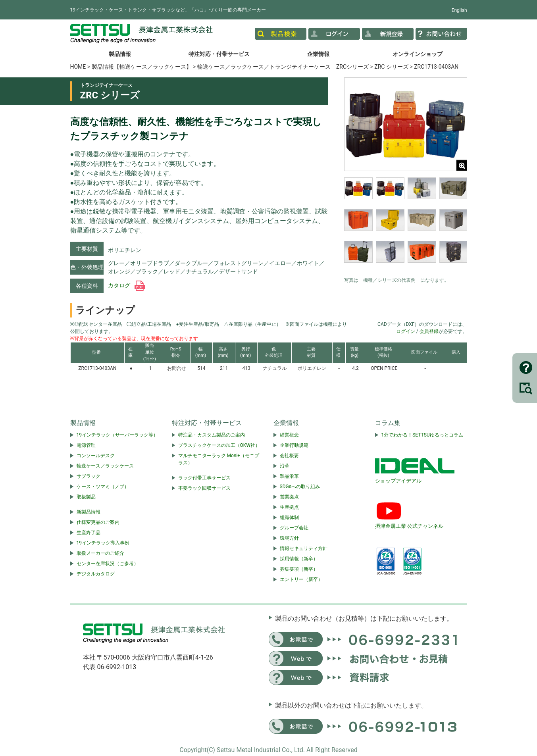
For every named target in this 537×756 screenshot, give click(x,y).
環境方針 (289, 538)
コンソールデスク (96, 456)
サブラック (89, 476)
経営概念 (289, 435)
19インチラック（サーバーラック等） (117, 435)
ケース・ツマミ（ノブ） (103, 487)
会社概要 (289, 456)
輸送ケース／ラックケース (105, 466)
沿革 (285, 466)
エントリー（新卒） (301, 579)
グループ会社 (294, 528)
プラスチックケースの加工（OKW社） (219, 445)
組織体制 (289, 517)
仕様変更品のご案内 (98, 522)
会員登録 (429, 331)
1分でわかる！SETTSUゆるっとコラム (422, 435)
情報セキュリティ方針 (304, 548)
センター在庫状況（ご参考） (108, 564)
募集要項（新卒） (299, 569)
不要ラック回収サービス (204, 488)
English (459, 10)
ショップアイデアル (398, 481)
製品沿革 (289, 476)
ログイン (406, 331)
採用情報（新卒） (299, 559)
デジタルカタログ (96, 574)
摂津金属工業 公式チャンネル (409, 526)
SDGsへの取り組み (300, 487)
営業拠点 (289, 497)
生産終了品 (89, 533)
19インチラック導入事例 (103, 543)
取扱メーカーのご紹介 (100, 553)
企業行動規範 (294, 445)
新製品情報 (89, 512)
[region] (406, 225)
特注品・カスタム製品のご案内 (212, 435)
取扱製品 (86, 497)
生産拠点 (289, 507)
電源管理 (86, 445)
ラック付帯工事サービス (204, 478)
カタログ (126, 285)
